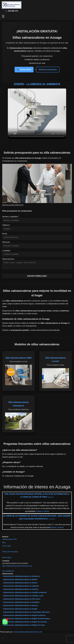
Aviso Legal (6, 547)
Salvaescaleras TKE (9, 541)
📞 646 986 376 (12, 11)
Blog (4, 544)
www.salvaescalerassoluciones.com (28, 633)
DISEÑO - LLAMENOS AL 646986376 (37, 84)
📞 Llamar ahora (24, 70)
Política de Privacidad (10, 553)
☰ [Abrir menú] (3, 16)
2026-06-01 (51, 499)
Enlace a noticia (42, 513)
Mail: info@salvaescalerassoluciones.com (17, 567)
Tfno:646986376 (8, 572)
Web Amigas (7, 559)
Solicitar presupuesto (48, 70)
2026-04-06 (52, 520)
